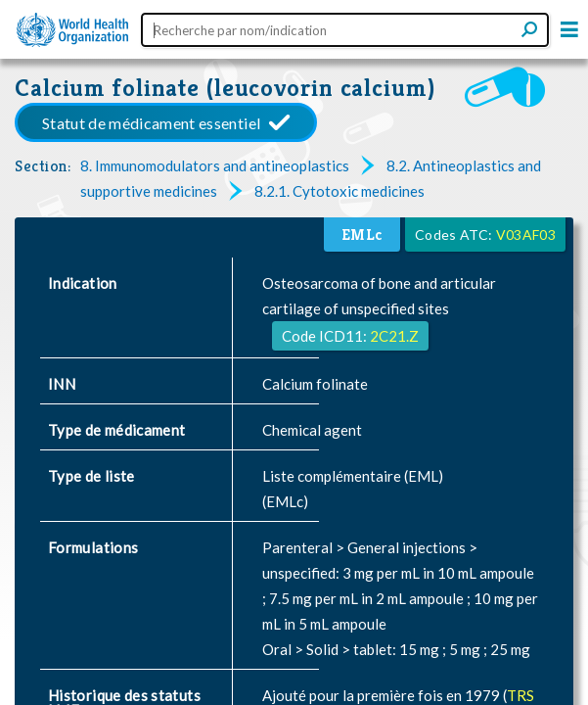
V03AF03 (526, 235)
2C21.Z (394, 336)
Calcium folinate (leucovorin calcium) (225, 88)
